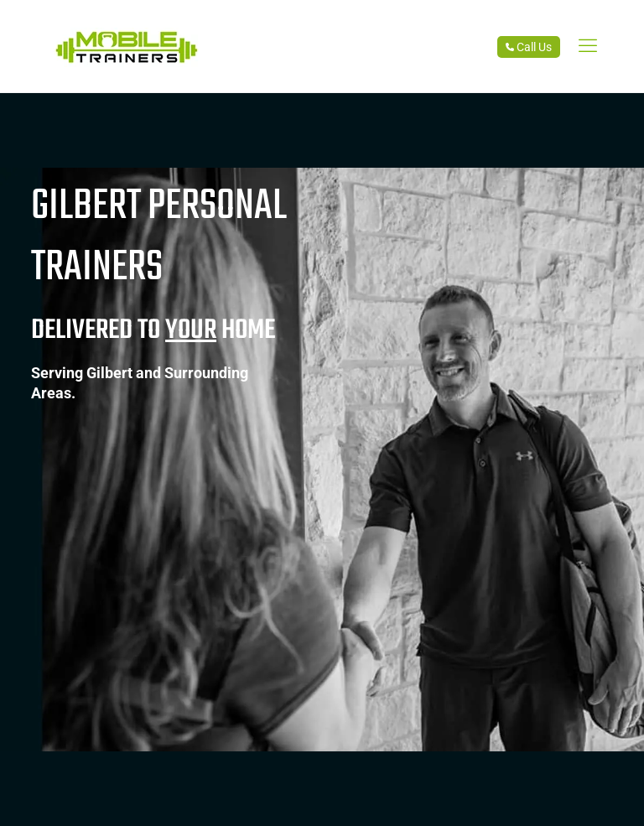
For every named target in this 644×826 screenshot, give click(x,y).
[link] (588, 46)
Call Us (529, 47)
